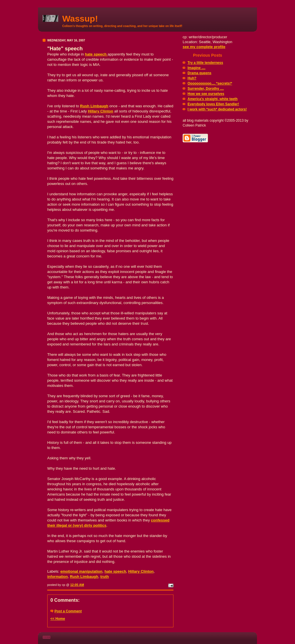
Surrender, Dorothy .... (206, 89)
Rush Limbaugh (94, 106)
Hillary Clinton (101, 111)
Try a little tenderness (205, 63)
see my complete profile (204, 47)
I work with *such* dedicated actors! (217, 109)
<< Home (58, 619)
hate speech (96, 54)
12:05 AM (77, 585)
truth (105, 577)
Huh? (192, 78)
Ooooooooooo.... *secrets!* (210, 83)
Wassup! (80, 19)
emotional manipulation (82, 571)
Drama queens (199, 73)
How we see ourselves (206, 94)
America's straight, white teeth (213, 99)
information (58, 577)
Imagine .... (196, 68)
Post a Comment (68, 611)
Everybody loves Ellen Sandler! (213, 104)
